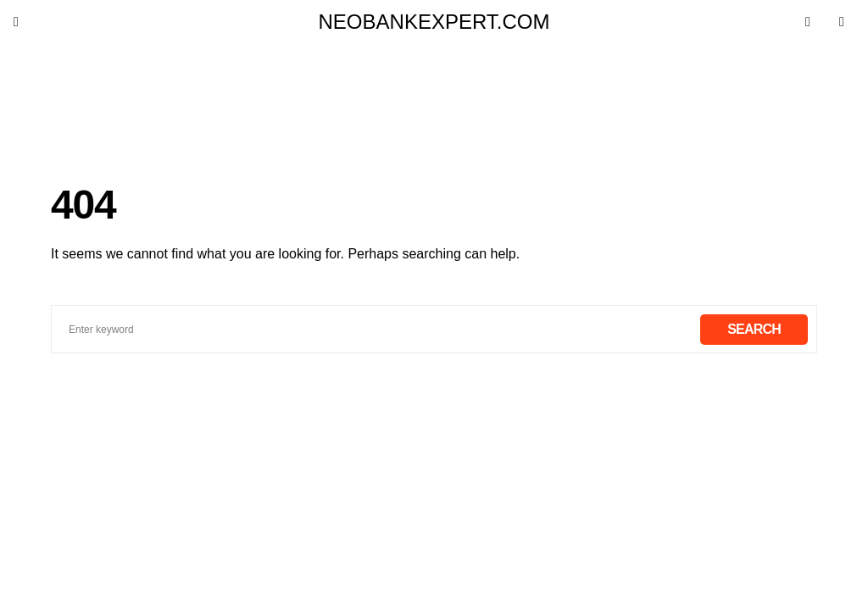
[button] (26, 22)
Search (754, 329)
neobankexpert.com (434, 22)
